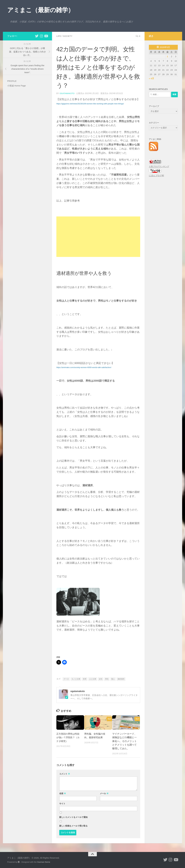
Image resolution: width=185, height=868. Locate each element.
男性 (107, 679)
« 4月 (151, 78)
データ (66, 679)
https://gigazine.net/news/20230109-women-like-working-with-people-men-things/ (90, 104)
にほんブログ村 (156, 175)
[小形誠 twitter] (37, 36)
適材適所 (121, 679)
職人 (113, 679)
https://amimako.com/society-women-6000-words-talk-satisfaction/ (84, 367)
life (59, 36)
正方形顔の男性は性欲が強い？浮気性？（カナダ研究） (69, 737)
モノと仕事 (76, 679)
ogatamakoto (67, 93)
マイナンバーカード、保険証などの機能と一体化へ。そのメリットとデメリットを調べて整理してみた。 (124, 741)
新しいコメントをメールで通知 (73, 817)
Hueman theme (44, 862)
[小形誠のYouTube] (46, 36)
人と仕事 (93, 679)
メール (104, 793)
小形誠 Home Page (16, 86)
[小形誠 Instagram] (41, 36)
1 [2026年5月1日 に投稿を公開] (167, 56)
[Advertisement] (98, 237)
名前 (63, 793)
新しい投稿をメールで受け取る (73, 826)
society (68, 36)
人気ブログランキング (159, 167)
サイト (62, 803)
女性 (101, 679)
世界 (85, 679)
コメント (65, 774)
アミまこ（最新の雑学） (41, 10)
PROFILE (12, 81)
